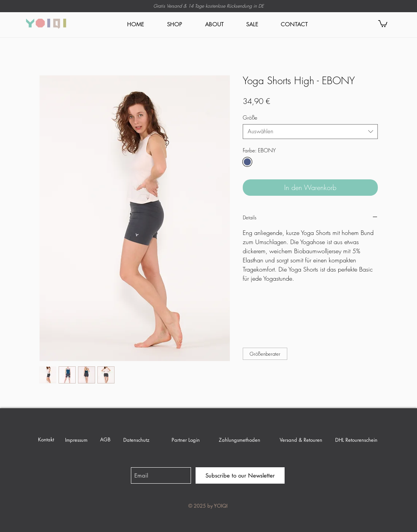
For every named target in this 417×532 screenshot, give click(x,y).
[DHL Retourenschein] (356, 440)
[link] (383, 23)
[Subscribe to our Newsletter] (240, 475)
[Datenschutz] (136, 440)
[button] (265, 354)
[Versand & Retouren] (301, 440)
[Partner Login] (186, 440)
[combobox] (310, 132)
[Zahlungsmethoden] (239, 440)
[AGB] (105, 439)
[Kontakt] (46, 439)
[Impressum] (76, 440)
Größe (250, 117)
